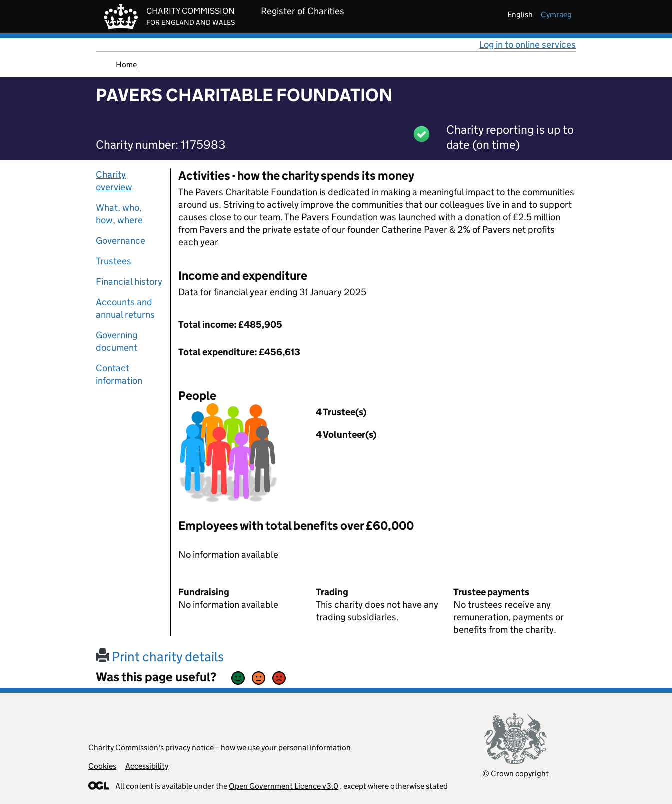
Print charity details (160, 657)
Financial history (129, 282)
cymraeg (556, 15)
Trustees (114, 261)
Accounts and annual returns (125, 308)
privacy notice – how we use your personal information (258, 748)
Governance (121, 241)
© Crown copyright (516, 774)
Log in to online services (528, 45)
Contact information (119, 374)
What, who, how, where (119, 214)
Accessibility (147, 766)
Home (126, 65)
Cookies (102, 766)
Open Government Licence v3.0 (284, 786)
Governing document (117, 341)
